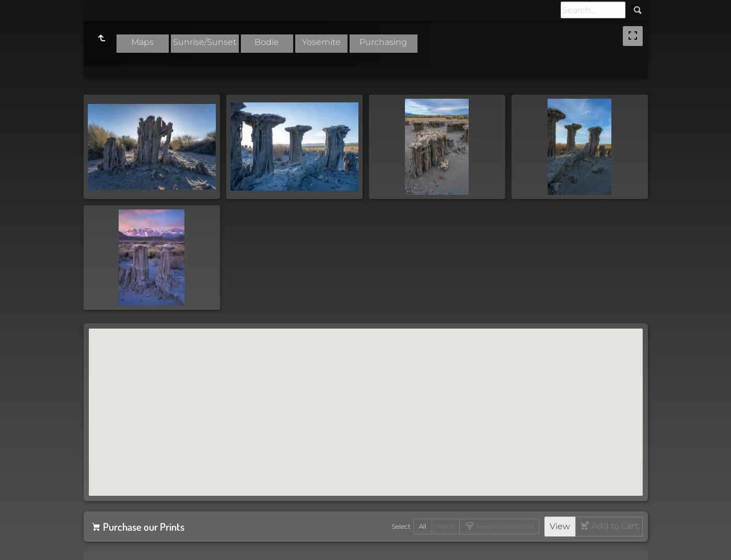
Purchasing (383, 42)
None (446, 526)
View (560, 526)
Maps (142, 42)
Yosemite (321, 42)
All (423, 526)
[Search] (593, 10)
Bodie (267, 42)
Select (401, 526)
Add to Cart (614, 526)
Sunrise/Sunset (205, 42)
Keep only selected (504, 526)
